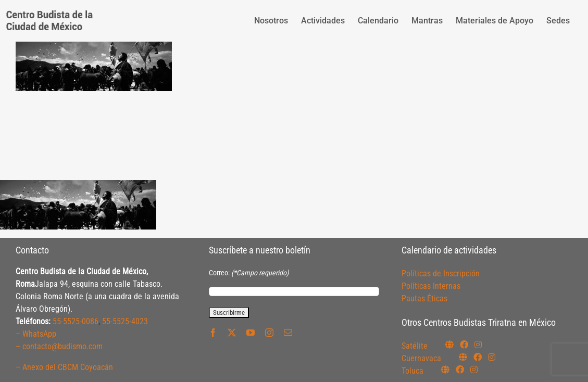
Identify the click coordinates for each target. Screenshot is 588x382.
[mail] (288, 333)
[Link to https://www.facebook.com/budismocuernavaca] (478, 357)
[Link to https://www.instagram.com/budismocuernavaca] (492, 357)
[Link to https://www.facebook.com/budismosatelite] (464, 345)
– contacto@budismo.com (59, 346)
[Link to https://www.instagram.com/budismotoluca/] (474, 370)
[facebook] (213, 333)
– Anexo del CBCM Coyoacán (64, 367)
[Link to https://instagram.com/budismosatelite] (478, 345)
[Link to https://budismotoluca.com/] (445, 370)
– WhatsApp (36, 334)
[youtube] (251, 333)
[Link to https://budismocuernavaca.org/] (463, 357)
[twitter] (232, 333)
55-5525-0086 (76, 321)
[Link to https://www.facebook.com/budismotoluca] (460, 370)
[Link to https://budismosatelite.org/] (449, 345)
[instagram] (269, 333)
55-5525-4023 (125, 321)
